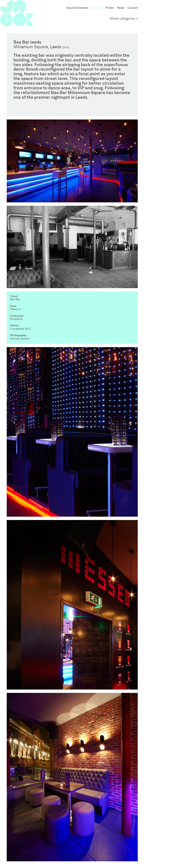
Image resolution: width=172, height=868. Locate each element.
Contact (133, 8)
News (121, 8)
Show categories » (124, 19)
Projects (97, 8)
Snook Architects (77, 8)
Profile (110, 8)
